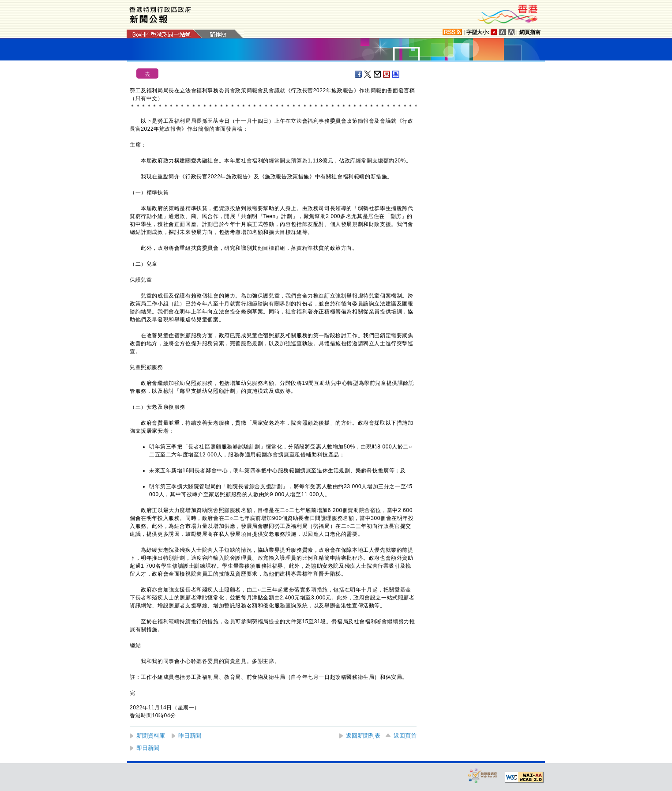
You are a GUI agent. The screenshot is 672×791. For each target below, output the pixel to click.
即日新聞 (148, 748)
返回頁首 (405, 736)
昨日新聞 (190, 736)
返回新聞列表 (363, 736)
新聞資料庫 (151, 736)
